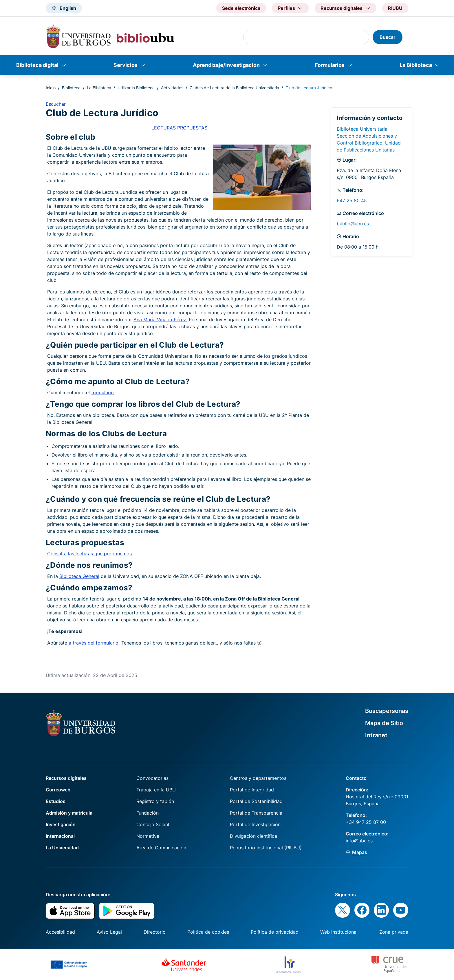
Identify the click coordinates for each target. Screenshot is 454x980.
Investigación (61, 824)
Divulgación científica (253, 836)
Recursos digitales (66, 778)
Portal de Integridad (252, 790)
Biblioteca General (79, 576)
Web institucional (339, 932)
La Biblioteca (416, 65)
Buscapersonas (387, 711)
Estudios (56, 801)
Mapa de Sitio (384, 723)
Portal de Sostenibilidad (256, 801)
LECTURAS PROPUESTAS (179, 128)
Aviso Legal (109, 932)
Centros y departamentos (258, 778)
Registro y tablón (155, 801)
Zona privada (394, 932)
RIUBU (395, 8)
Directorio (155, 932)
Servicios (126, 65)
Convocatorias (152, 778)
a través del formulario (94, 643)
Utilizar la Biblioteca (136, 88)
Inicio (51, 88)
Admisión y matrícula (69, 813)
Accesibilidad (60, 932)
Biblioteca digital (37, 65)
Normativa (148, 836)
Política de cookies (208, 932)
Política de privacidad (275, 932)
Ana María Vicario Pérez (160, 320)
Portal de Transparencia (256, 813)
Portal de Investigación (255, 824)
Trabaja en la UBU (156, 790)
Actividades (172, 88)
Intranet (376, 735)
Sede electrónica (241, 8)
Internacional (60, 836)
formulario (102, 393)
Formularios (330, 65)
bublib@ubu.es (353, 224)
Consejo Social (153, 824)
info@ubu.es (359, 841)
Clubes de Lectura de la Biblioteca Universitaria (234, 88)
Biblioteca (71, 88)
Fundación (148, 813)
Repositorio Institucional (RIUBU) (266, 848)
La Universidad (62, 848)
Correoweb (58, 790)
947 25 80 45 (352, 200)
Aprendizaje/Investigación (226, 65)
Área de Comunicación (161, 848)
